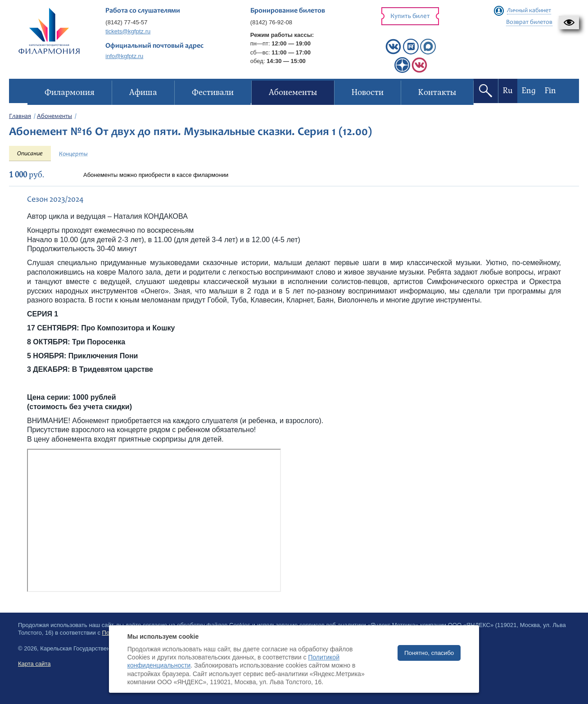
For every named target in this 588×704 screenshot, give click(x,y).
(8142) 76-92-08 (271, 22)
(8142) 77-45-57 (126, 22)
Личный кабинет (529, 11)
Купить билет (410, 16)
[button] (569, 23)
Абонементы (54, 117)
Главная (20, 117)
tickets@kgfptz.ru (128, 31)
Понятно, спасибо (429, 653)
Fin (550, 91)
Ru (508, 91)
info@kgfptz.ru (124, 56)
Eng (529, 91)
